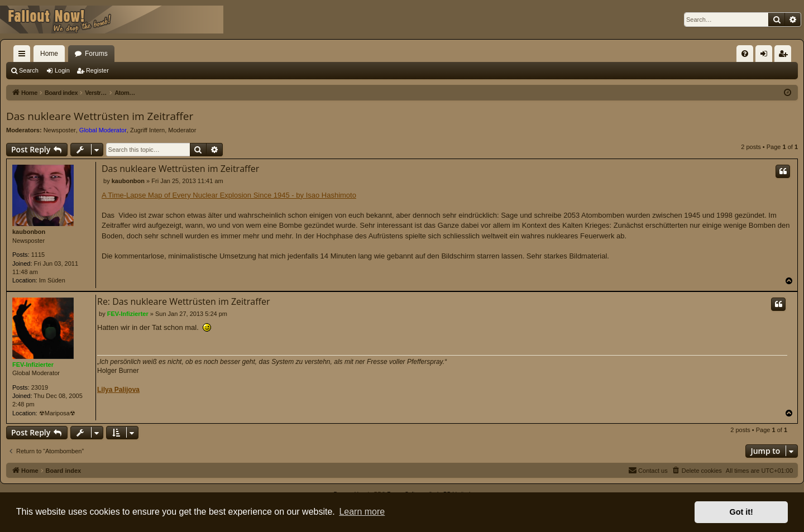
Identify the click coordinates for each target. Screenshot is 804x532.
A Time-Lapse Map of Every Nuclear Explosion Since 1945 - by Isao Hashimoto (229, 195)
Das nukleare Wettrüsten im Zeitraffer (100, 116)
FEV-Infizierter (33, 365)
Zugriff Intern (147, 130)
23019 (40, 387)
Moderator (182, 130)
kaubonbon (29, 232)
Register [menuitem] (785, 56)
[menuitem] (745, 54)
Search (29, 70)
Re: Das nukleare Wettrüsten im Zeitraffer (184, 301)
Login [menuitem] (766, 56)
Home (49, 54)
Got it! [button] (741, 512)
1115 (38, 255)
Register (97, 70)
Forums (96, 54)
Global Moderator (103, 130)
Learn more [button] (362, 512)
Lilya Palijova (118, 390)
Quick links (24, 56)
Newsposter (60, 130)
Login (62, 70)
